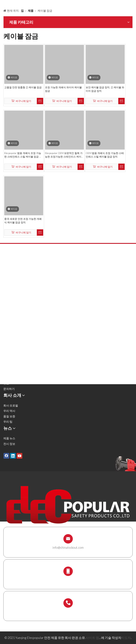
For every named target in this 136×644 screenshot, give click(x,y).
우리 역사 (9, 411)
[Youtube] (19, 456)
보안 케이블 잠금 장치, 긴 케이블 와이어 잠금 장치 (105, 89)
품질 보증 (9, 416)
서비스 (8, 372)
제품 (6, 356)
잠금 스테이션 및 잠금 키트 (20, 329)
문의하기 (9, 389)
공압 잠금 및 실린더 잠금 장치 (22, 291)
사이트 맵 (92, 638)
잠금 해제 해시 (12, 280)
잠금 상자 (9, 323)
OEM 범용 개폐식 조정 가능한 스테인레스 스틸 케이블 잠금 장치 (105, 155)
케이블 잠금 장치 (14, 318)
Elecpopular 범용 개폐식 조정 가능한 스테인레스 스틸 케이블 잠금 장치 (23, 155)
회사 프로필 (11, 405)
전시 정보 (9, 444)
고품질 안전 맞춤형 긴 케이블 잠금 (23, 87)
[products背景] (3, 3)
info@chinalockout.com (68, 547)
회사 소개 (9, 367)
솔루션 (8, 362)
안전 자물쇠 (11, 269)
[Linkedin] (13, 456)
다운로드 (9, 378)
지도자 (126, 638)
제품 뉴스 (9, 438)
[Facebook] (6, 456)
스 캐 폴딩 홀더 (13, 334)
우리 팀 (8, 422)
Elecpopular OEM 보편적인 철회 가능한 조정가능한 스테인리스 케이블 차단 (64, 155)
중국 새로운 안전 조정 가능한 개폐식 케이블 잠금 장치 (23, 221)
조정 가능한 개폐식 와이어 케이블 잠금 (63, 89)
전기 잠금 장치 (12, 307)
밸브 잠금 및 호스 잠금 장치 (20, 285)
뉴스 (6, 383)
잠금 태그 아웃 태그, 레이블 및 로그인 (26, 312)
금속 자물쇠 (11, 274)
